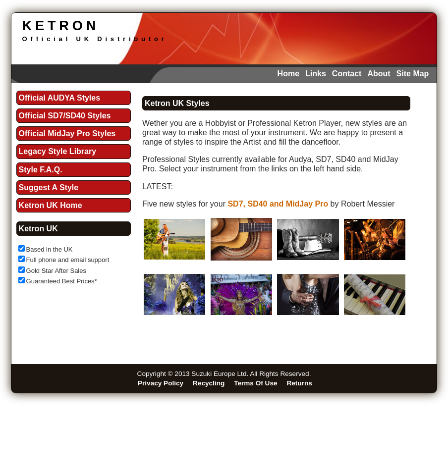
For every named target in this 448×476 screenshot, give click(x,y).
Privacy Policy (161, 383)
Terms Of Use (255, 383)
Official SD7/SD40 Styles (65, 116)
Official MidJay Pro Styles (67, 133)
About (379, 74)
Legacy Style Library (58, 151)
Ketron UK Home (51, 205)
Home (288, 74)
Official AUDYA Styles (60, 98)
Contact (347, 74)
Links (316, 74)
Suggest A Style (49, 187)
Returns (299, 383)
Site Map (413, 74)
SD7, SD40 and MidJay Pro (278, 204)
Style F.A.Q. (41, 170)
